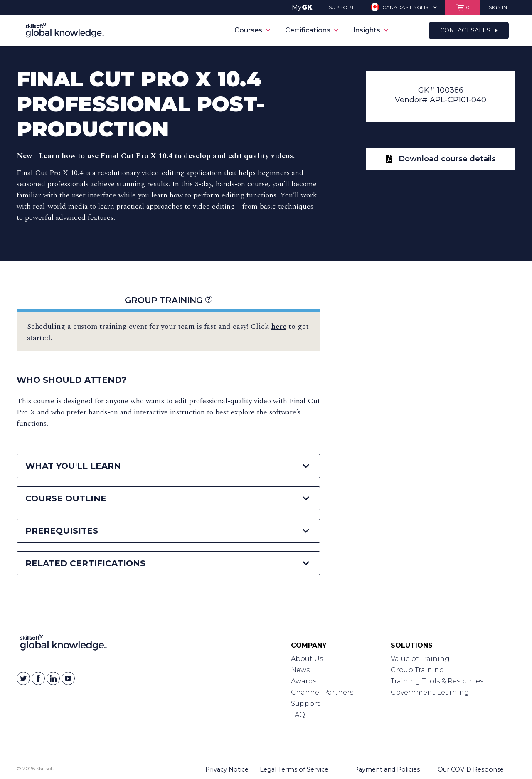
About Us (307, 659)
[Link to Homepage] (63, 644)
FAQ (298, 715)
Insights (371, 30)
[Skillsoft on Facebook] (38, 678)
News (300, 670)
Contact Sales (469, 30)
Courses (252, 30)
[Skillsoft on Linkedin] (53, 678)
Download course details (441, 159)
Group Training (168, 300)
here (279, 327)
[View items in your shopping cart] (463, 7)
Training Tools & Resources (437, 681)
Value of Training (420, 659)
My (302, 7)
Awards (304, 681)
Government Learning (430, 692)
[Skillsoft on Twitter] (23, 678)
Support (305, 704)
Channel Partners (322, 692)
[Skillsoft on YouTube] (68, 678)
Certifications (312, 30)
